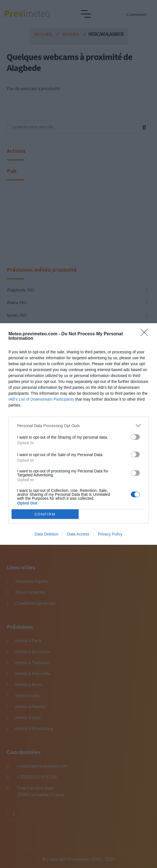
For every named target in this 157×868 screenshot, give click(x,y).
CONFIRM (45, 514)
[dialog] (78, 434)
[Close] (146, 334)
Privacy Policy (110, 534)
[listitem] (78, 426)
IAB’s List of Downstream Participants (41, 399)
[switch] (135, 437)
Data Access (78, 534)
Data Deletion (47, 534)
